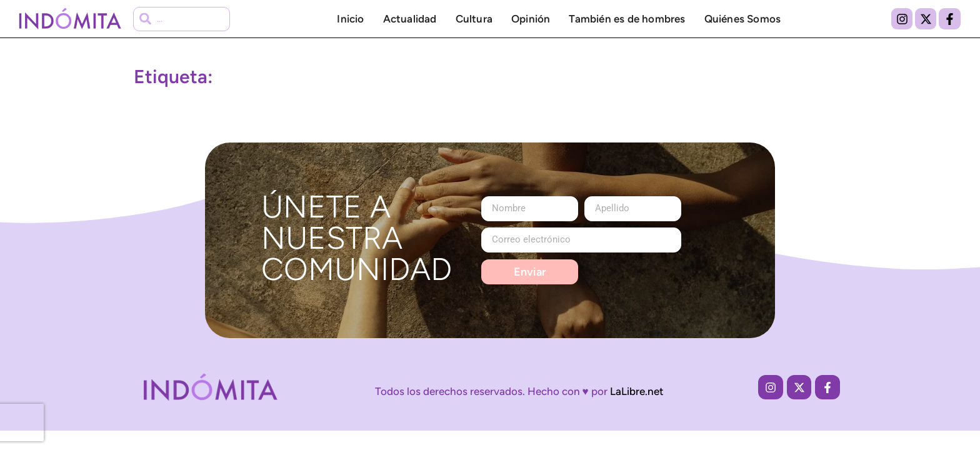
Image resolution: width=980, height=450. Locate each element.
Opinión (531, 19)
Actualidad (410, 19)
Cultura (474, 19)
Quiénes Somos (743, 19)
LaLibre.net (637, 391)
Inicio (350, 19)
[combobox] (182, 19)
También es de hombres (627, 19)
